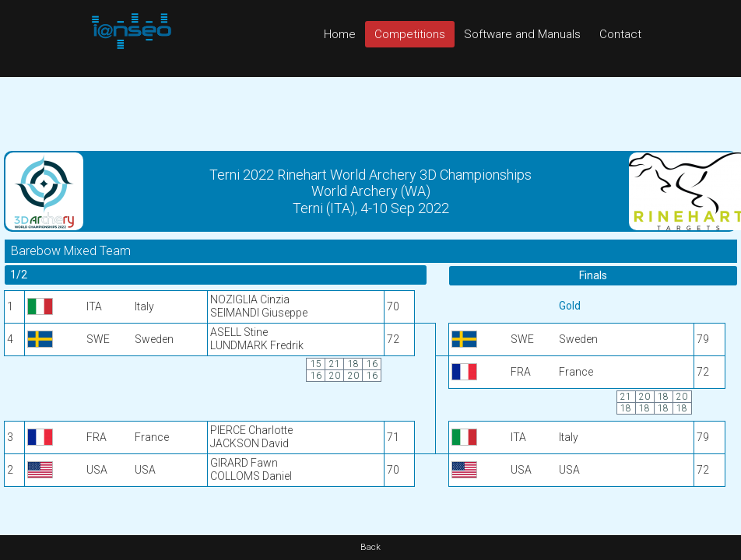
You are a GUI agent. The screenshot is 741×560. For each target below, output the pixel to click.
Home (340, 34)
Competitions (410, 34)
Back (370, 547)
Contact (620, 34)
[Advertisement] (371, 112)
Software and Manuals (522, 34)
